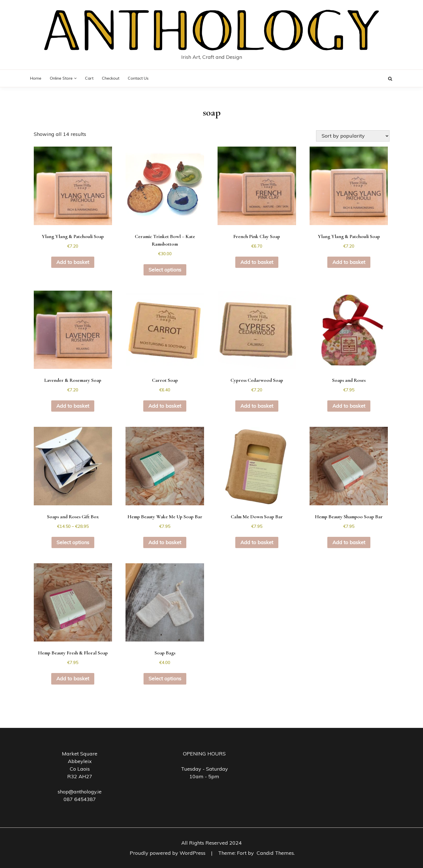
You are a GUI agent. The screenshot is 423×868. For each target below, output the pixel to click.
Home (36, 78)
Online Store (61, 78)
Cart (89, 78)
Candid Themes (275, 853)
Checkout (111, 78)
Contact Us (138, 78)
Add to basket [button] (73, 262)
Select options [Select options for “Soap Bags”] (165, 679)
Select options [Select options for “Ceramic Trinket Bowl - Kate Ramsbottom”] (165, 270)
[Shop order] (353, 136)
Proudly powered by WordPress (168, 853)
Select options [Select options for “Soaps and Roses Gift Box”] (73, 542)
